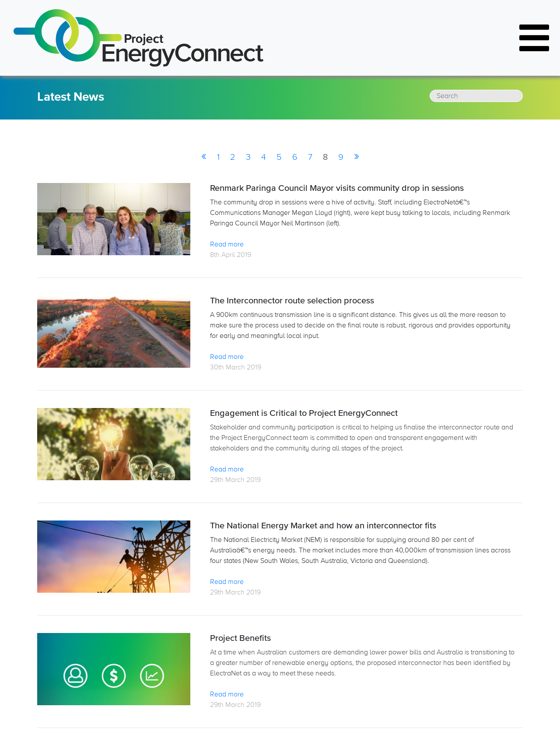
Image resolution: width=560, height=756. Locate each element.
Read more (227, 244)
